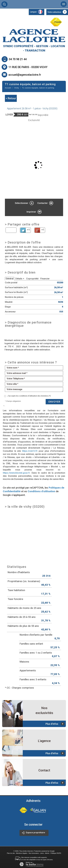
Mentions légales (22, 853)
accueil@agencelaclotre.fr (25, 75)
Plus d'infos (55, 724)
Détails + (20, 279)
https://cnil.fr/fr (30, 451)
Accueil (8, 88)
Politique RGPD (56, 853)
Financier (45, 279)
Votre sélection (54, 12)
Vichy (17, 88)
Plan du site (11, 853)
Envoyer (54, 402)
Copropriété (32, 279)
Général (10, 279)
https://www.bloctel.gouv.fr (16, 473)
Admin (47, 853)
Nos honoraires (34, 853)
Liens (42, 853)
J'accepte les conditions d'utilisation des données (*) (29, 396)
